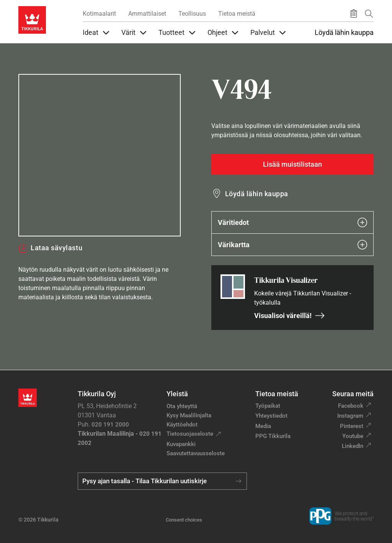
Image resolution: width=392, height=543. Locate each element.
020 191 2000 (110, 425)
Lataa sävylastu (50, 248)
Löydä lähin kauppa (344, 33)
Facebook (351, 406)
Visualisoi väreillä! (290, 316)
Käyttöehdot (182, 425)
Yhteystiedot (271, 416)
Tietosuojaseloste (190, 434)
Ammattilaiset (147, 14)
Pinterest (352, 426)
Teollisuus (192, 14)
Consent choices (184, 520)
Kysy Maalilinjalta (189, 415)
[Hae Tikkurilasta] (369, 14)
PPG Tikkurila (273, 436)
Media (263, 426)
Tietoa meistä (237, 14)
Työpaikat (268, 406)
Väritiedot (292, 222)
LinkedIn (353, 446)
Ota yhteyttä (182, 406)
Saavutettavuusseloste (196, 453)
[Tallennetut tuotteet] (354, 14)
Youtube (353, 436)
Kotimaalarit (99, 14)
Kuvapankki (181, 444)
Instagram (350, 416)
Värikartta (292, 245)
